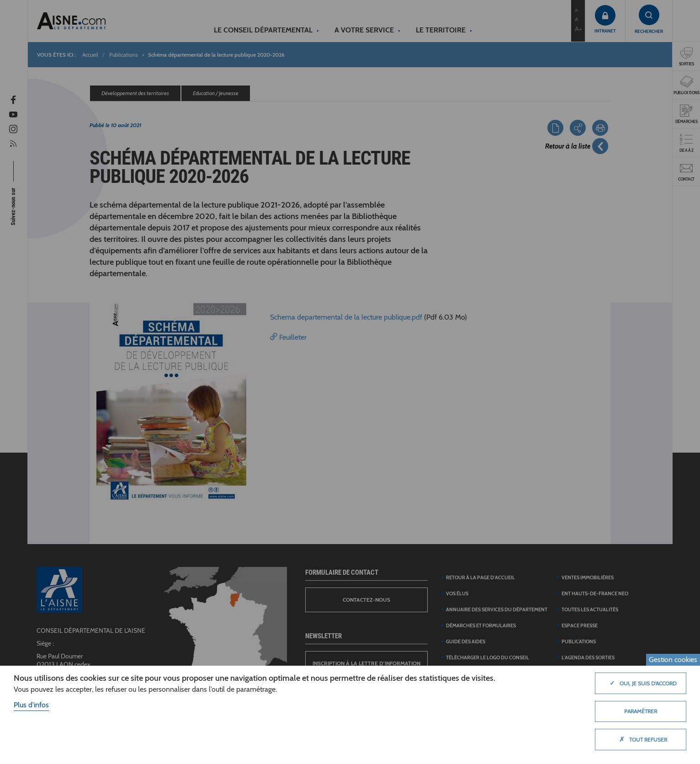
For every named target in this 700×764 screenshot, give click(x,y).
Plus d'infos (31, 705)
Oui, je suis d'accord (641, 683)
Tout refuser (641, 739)
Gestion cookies (673, 660)
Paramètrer (641, 711)
